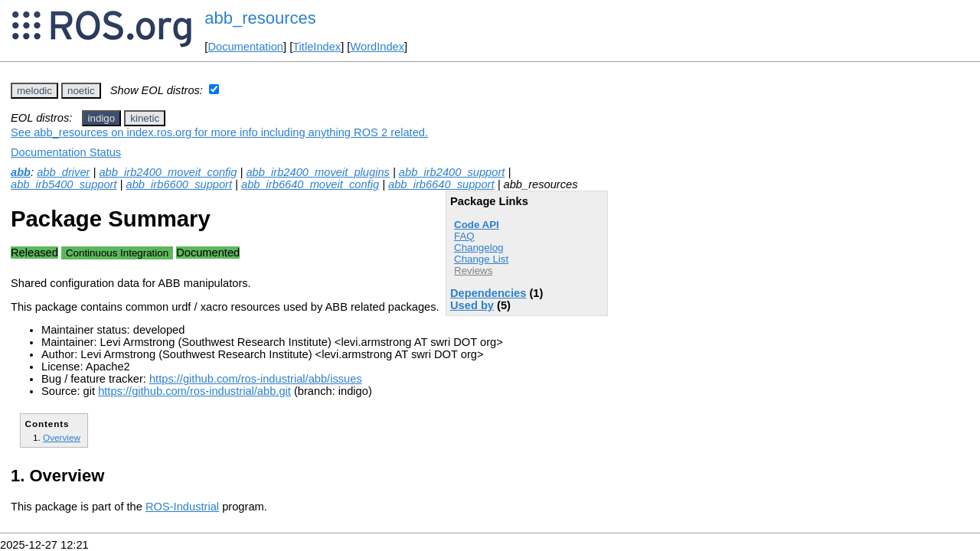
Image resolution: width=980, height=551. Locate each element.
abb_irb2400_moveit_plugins (317, 172)
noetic (81, 91)
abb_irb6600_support (180, 184)
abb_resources (260, 18)
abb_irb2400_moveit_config (168, 172)
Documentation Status (66, 152)
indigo (102, 118)
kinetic (145, 118)
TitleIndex (317, 47)
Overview (62, 437)
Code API (477, 225)
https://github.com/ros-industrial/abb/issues (256, 379)
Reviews (473, 271)
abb (21, 172)
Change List (481, 259)
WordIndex (377, 47)
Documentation (245, 47)
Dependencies (488, 293)
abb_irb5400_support (64, 184)
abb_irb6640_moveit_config (310, 184)
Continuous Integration (117, 253)
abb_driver (63, 172)
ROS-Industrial (182, 507)
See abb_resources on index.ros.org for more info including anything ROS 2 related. (219, 132)
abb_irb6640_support (441, 184)
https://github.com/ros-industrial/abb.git (194, 391)
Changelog (479, 248)
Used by (472, 305)
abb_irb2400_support (452, 172)
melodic (34, 91)
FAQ (464, 236)
